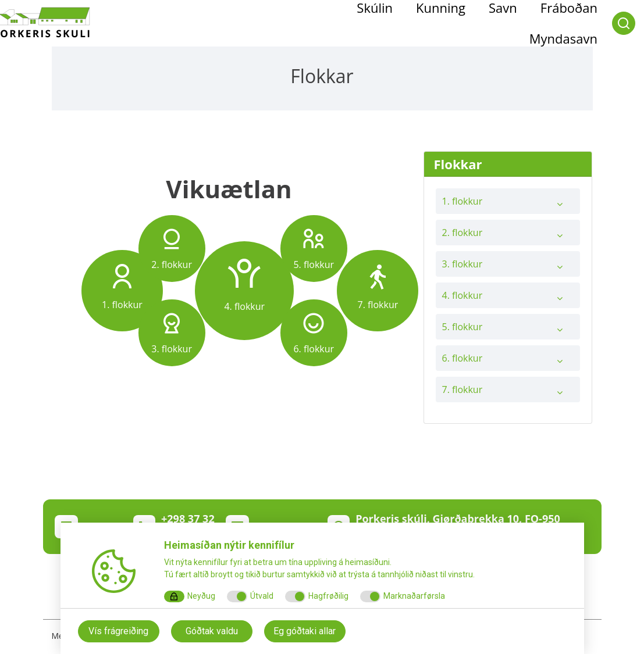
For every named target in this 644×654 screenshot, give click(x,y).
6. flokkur (508, 361)
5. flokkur (508, 330)
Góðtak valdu (212, 631)
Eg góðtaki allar (305, 631)
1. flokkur (508, 204)
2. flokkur (508, 235)
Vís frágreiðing (118, 631)
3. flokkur (508, 267)
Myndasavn (563, 38)
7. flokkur (508, 392)
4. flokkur (508, 298)
